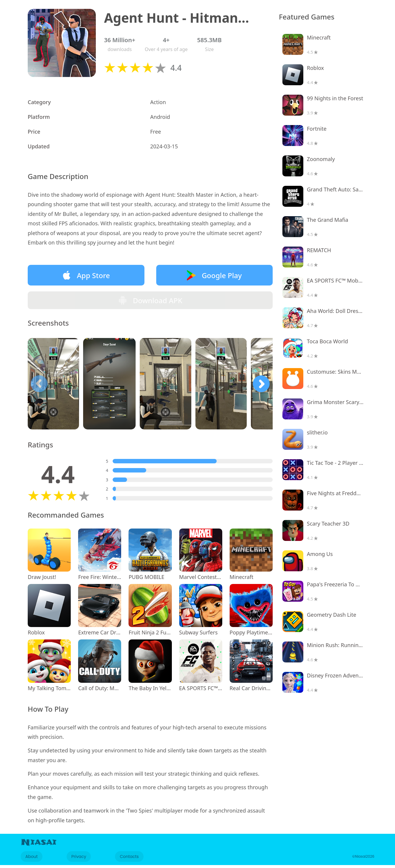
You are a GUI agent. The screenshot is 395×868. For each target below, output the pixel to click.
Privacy (79, 859)
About (32, 859)
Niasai (39, 845)
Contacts (129, 859)
